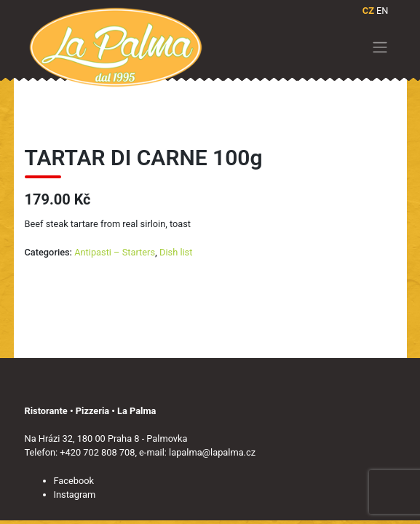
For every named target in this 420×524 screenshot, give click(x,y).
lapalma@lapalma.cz (212, 452)
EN (382, 11)
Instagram (75, 495)
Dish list (176, 252)
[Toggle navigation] (380, 47)
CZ (368, 11)
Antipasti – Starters (115, 252)
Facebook (74, 481)
